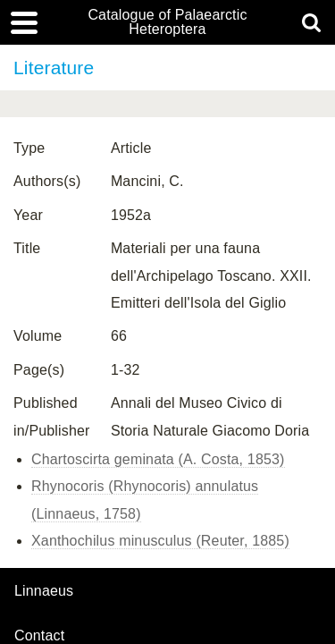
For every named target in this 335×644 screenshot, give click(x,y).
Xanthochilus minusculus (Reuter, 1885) (160, 541)
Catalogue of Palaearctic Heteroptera (167, 22)
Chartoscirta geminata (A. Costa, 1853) (158, 459)
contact (39, 636)
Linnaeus (44, 591)
